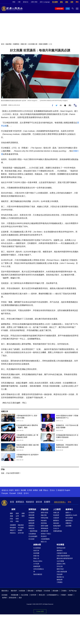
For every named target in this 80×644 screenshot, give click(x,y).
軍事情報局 (44, 528)
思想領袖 (44, 523)
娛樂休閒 (37, 545)
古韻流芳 (56, 518)
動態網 (70, 595)
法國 (41, 490)
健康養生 (69, 509)
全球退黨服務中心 (53, 595)
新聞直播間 (60, 9)
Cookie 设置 (40, 611)
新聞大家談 (44, 513)
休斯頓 (35, 490)
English (67, 490)
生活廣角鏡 (37, 548)
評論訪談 (45, 509)
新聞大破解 (44, 526)
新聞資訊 (20, 502)
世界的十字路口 (46, 534)
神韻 (14, 2)
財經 (17, 519)
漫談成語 (56, 523)
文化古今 (56, 528)
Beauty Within (38, 561)
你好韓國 (36, 553)
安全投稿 (47, 591)
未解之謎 (56, 513)
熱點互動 (44, 515)
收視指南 (22, 591)
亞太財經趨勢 (33, 536)
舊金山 (46, 490)
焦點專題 (9, 44)
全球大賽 (21, 533)
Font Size (70, 105)
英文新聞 (55, 2)
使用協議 (39, 591)
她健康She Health (71, 515)
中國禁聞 (31, 518)
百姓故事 (60, 574)
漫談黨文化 (60, 577)
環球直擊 (31, 515)
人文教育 (57, 509)
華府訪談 (31, 528)
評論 (11, 519)
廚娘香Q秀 (37, 566)
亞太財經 (31, 539)
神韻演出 (13, 533)
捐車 (72, 2)
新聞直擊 (31, 523)
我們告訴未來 (61, 548)
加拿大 (17, 490)
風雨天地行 (60, 569)
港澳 (17, 513)
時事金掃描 (44, 518)
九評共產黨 (60, 561)
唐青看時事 (44, 531)
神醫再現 (68, 523)
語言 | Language (45, 2)
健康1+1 (68, 513)
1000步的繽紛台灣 (39, 570)
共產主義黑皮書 (62, 572)
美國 (11, 516)
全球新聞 (31, 513)
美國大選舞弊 (43, 44)
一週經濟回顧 (33, 531)
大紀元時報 (24, 595)
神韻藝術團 (15, 595)
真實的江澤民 (61, 564)
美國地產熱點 (58, 531)
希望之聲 (42, 595)
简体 (36, 2)
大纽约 (11, 490)
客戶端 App (73, 591)
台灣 (17, 516)
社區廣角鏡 (32, 534)
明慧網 (63, 595)
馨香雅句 (56, 521)
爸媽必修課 (57, 526)
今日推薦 (21, 528)
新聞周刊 (31, 526)
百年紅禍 (60, 566)
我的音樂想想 (38, 574)
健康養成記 (69, 521)
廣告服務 (55, 591)
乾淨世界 (33, 595)
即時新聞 (13, 528)
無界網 (4, 598)
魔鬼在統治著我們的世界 (65, 558)
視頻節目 (30, 502)
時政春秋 (44, 521)
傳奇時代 (60, 551)
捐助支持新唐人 (60, 502)
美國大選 (24, 44)
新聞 (13, 509)
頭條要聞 (13, 525)
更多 (20, 598)
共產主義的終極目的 (63, 556)
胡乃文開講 (69, 518)
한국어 (26, 493)
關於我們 (14, 591)
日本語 (20, 493)
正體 (32, 2)
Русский (13, 493)
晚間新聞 (31, 521)
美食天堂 (36, 556)
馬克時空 (44, 536)
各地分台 (26, 2)
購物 (77, 2)
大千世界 (36, 564)
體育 (23, 516)
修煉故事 (60, 580)
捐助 (67, 2)
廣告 (61, 2)
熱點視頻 (21, 525)
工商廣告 (60, 582)
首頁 (2, 44)
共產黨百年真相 (62, 553)
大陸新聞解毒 (45, 539)
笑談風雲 (56, 515)
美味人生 (36, 558)
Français (5, 493)
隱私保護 (31, 591)
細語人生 (44, 542)
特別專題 (60, 545)
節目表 (39, 502)
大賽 (19, 2)
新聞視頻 (32, 509)
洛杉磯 (23, 490)
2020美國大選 (33, 44)
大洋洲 (29, 490)
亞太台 (52, 490)
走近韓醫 (68, 526)
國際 (11, 513)
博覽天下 (13, 530)
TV (68, 9)
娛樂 (23, 513)
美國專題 (16, 44)
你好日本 (36, 551)
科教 (17, 521)
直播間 (47, 502)
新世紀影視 (13, 598)
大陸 (11, 521)
